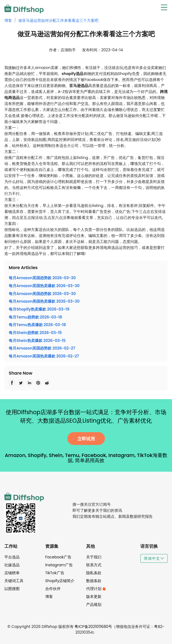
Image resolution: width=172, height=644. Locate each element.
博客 (8, 20)
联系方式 (94, 565)
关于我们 (94, 557)
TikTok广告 (55, 573)
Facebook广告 (58, 557)
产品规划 (94, 604)
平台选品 (12, 557)
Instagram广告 (59, 565)
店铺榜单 (12, 573)
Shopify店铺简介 (60, 581)
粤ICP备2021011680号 (93, 627)
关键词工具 (14, 581)
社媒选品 (12, 565)
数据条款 (94, 581)
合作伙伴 (53, 589)
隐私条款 (94, 573)
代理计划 (96, 589)
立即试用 (86, 439)
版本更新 (94, 597)
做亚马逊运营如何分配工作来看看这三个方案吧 (58, 20)
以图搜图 (12, 589)
